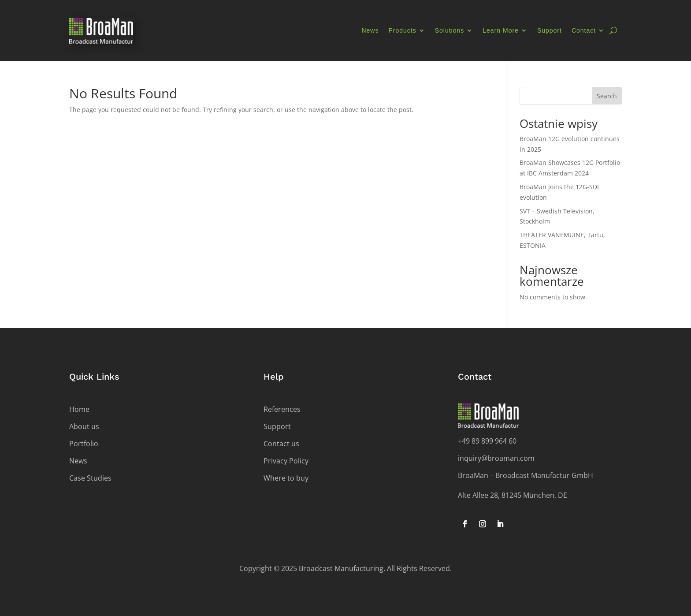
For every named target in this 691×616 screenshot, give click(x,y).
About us (84, 426)
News (370, 30)
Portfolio (84, 444)
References (282, 409)
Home (79, 409)
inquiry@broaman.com (496, 458)
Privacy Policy (286, 461)
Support (550, 30)
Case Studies (90, 478)
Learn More (501, 30)
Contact (584, 30)
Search (607, 96)
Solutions (450, 30)
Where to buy (286, 478)
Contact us (281, 444)
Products (402, 30)
